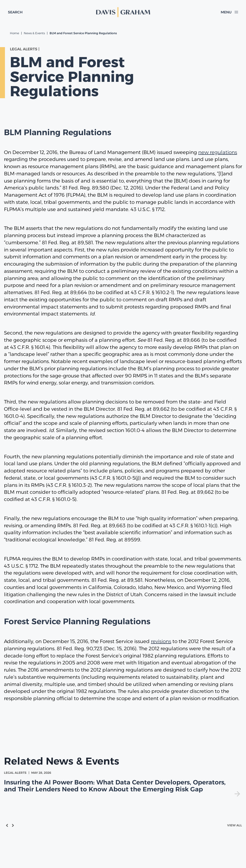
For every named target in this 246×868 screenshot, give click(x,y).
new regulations (218, 152)
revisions (161, 641)
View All (235, 825)
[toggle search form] (15, 12)
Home (14, 33)
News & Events (34, 33)
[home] (123, 12)
